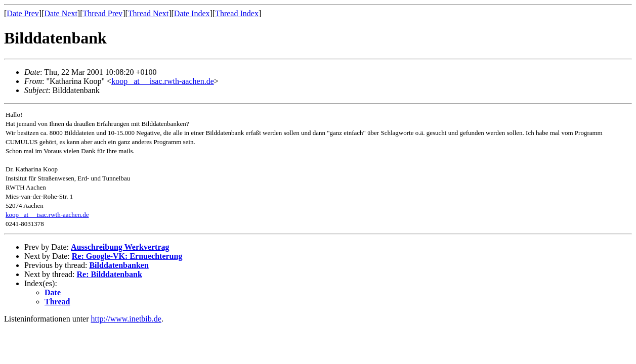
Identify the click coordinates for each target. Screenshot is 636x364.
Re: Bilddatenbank (110, 274)
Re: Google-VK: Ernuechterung (127, 256)
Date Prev (23, 13)
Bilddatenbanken (119, 265)
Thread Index (237, 13)
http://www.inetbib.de (126, 319)
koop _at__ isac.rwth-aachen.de (163, 81)
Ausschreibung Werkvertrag (120, 247)
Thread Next (148, 13)
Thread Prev (102, 13)
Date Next (61, 13)
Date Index (192, 13)
